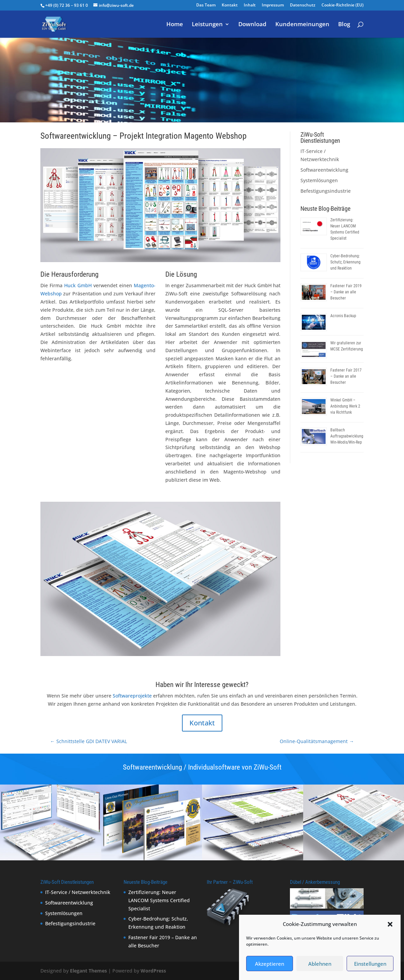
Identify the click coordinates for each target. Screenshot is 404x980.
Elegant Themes (88, 971)
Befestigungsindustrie (326, 191)
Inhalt (250, 5)
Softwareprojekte (132, 696)
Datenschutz (303, 5)
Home (175, 25)
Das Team (206, 5)
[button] (390, 934)
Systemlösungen (319, 180)
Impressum (273, 5)
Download (252, 25)
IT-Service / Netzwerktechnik (78, 892)
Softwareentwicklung (259, 58)
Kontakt (230, 5)
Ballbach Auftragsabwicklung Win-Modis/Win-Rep (347, 436)
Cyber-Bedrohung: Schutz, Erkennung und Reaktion (345, 262)
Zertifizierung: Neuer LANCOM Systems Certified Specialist (159, 900)
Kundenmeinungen (302, 25)
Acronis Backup (343, 316)
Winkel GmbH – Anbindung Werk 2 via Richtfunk (345, 406)
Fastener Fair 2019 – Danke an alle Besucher (346, 292)
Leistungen (207, 25)
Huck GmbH (78, 285)
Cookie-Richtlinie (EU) (343, 5)
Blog (344, 25)
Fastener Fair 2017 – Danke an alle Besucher (346, 376)
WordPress (153, 971)
